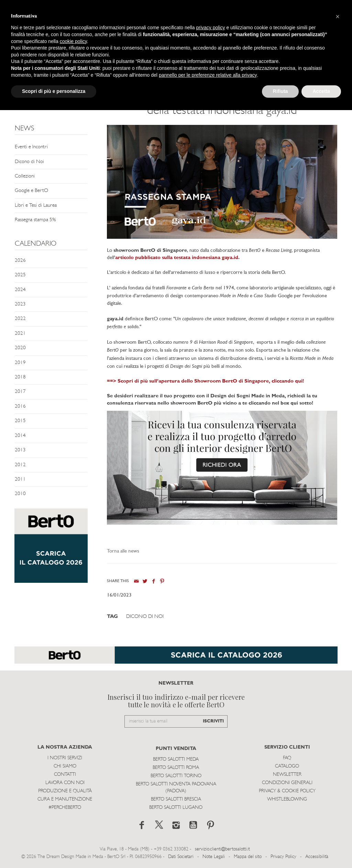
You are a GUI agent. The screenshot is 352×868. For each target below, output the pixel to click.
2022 (20, 319)
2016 (20, 406)
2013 (20, 450)
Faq (287, 758)
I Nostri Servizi (65, 758)
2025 (20, 275)
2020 (20, 348)
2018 (20, 377)
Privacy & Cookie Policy (287, 791)
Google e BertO (31, 191)
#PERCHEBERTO (65, 808)
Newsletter (287, 775)
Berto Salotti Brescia (176, 799)
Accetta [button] (321, 91)
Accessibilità (317, 857)
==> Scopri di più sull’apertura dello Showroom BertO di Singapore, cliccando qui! (205, 381)
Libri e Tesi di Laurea (36, 206)
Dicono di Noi (29, 162)
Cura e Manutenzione (65, 799)
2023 (20, 304)
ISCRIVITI (213, 721)
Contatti (65, 775)
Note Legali (214, 857)
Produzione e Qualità (65, 791)
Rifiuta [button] (280, 91)
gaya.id (230, 258)
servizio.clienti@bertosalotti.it (222, 849)
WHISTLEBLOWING (287, 799)
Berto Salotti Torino (176, 776)
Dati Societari (181, 857)
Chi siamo (65, 766)
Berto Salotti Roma (176, 768)
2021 (20, 334)
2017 (20, 392)
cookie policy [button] (73, 41)
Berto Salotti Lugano (176, 808)
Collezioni (25, 176)
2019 (20, 363)
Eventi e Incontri (31, 147)
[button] (338, 17)
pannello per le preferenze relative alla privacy (208, 75)
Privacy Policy (283, 857)
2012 (20, 465)
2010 (20, 494)
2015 (20, 421)
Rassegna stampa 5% (35, 220)
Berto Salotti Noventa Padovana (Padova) (176, 788)
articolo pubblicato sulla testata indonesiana (168, 258)
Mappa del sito (248, 857)
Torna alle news (123, 551)
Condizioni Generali (287, 783)
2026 (20, 261)
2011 (20, 479)
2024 (20, 290)
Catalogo (287, 766)
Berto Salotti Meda (176, 759)
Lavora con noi (65, 783)
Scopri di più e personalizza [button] (54, 91)
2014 (20, 436)
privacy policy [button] (211, 28)
